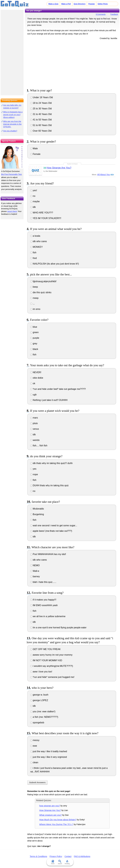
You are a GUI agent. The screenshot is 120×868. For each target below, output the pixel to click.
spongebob (37, 723)
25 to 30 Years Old (41, 109)
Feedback (114, 14)
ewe (34, 746)
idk (33, 207)
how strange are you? (50, 806)
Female (35, 154)
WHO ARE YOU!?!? (42, 213)
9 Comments (101, 14)
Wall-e (35, 571)
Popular (92, 4)
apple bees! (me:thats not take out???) (51, 531)
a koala (35, 236)
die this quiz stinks (41, 292)
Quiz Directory (80, 4)
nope (34, 474)
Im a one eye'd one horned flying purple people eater (58, 628)
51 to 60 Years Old (41, 125)
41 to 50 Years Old (41, 120)
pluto (34, 423)
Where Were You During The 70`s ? (56, 824)
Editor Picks (103, 4)
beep (34, 287)
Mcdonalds (37, 509)
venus (35, 429)
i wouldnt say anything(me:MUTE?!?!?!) (52, 666)
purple (35, 338)
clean (34, 762)
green (34, 332)
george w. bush (39, 695)
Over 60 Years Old (41, 131)
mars (34, 418)
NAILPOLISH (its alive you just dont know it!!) (55, 264)
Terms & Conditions (38, 856)
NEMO (35, 565)
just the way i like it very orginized (49, 757)
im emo (35, 309)
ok (33, 383)
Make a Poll (66, 4)
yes (33, 469)
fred (34, 258)
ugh (33, 395)
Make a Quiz (53, 4)
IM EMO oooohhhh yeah (44, 605)
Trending (67, 862)
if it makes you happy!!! (43, 600)
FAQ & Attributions (82, 856)
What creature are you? (51, 815)
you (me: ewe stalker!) (43, 711)
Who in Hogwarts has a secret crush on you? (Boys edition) (13, 115)
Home (53, 862)
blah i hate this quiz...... (43, 582)
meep (34, 298)
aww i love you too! (41, 672)
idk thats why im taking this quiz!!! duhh (51, 463)
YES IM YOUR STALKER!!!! (46, 218)
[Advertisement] (72, 64)
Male (34, 148)
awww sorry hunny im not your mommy (51, 655)
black (34, 349)
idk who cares (39, 241)
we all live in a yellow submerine (48, 616)
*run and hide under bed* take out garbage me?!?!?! (58, 389)
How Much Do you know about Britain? (58, 820)
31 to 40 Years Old (41, 114)
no (33, 196)
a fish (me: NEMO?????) (44, 717)
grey (34, 344)
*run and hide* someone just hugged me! (52, 677)
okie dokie (37, 378)
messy (35, 740)
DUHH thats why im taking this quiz (49, 485)
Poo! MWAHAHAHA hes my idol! (48, 554)
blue (34, 327)
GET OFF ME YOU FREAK (46, 649)
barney (35, 576)
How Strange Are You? (59, 168)
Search (60, 862)
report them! (12, 211)
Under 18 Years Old (42, 97)
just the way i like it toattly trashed (49, 751)
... (33, 304)
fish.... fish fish (39, 446)
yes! (34, 190)
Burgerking (37, 514)
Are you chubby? (10, 131)
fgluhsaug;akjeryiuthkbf (43, 281)
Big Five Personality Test (11, 174)
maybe (35, 201)
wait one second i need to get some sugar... (54, 525)
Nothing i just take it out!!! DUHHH (49, 400)
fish (33, 253)
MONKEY (37, 247)
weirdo (35, 440)
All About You (103, 174)
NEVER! (36, 372)
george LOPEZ (39, 700)
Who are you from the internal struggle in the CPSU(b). (12, 124)
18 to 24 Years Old (41, 103)
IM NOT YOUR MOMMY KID (46, 660)
